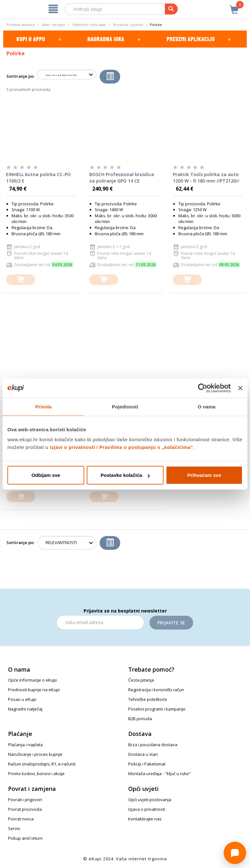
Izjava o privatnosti (147, 809)
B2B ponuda (140, 719)
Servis (14, 828)
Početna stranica (21, 25)
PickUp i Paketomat (147, 764)
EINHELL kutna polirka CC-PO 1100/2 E (38, 178)
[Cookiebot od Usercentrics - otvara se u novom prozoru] (203, 388)
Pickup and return (25, 838)
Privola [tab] (44, 406)
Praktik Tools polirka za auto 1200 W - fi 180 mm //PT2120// (206, 178)
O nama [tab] (207, 406)
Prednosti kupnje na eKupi (34, 690)
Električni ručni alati (89, 25)
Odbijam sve (46, 475)
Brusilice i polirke (128, 25)
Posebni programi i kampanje (157, 709)
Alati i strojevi (54, 25)
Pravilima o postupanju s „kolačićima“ (146, 447)
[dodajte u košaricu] (21, 280)
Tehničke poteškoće (148, 699)
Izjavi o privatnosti (72, 447)
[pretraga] (171, 9)
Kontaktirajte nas (145, 819)
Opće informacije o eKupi (32, 680)
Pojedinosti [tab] (125, 406)
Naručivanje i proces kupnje (35, 754)
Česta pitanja (141, 680)
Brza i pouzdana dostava (153, 745)
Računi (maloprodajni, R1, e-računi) (42, 764)
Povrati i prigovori (25, 800)
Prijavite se (171, 623)
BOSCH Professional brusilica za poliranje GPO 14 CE (122, 178)
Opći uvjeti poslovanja (150, 800)
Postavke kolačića (125, 475)
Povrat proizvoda (25, 809)
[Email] (100, 622)
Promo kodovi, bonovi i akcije (36, 774)
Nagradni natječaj (25, 709)
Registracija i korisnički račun (156, 690)
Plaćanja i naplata (25, 745)
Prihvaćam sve (204, 475)
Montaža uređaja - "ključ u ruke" (160, 774)
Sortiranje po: (20, 76)
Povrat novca (21, 819)
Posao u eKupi (22, 699)
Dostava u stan (143, 754)
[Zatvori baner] (240, 388)
